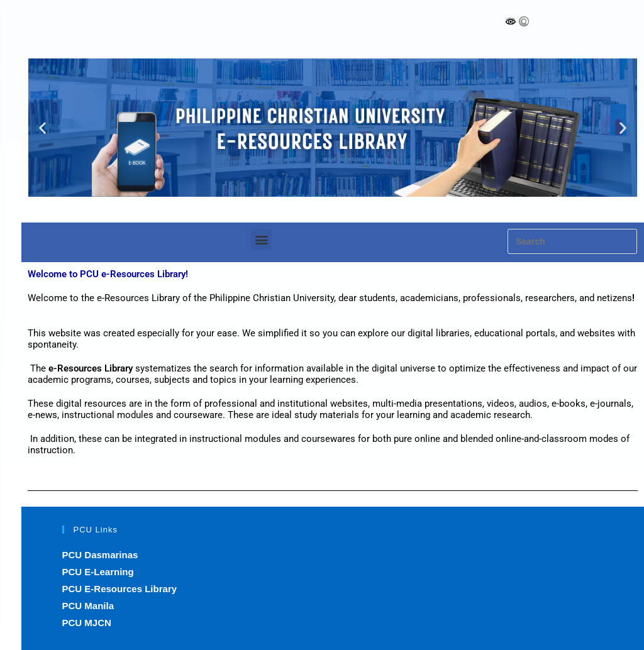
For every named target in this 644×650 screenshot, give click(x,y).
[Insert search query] (572, 241)
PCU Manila (88, 606)
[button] (42, 128)
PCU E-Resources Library (120, 589)
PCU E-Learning (98, 572)
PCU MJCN (87, 623)
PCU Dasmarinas (100, 555)
